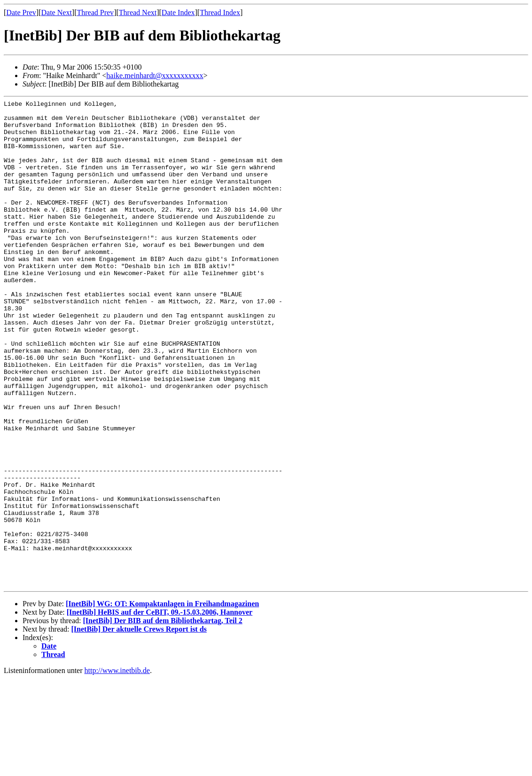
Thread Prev (95, 12)
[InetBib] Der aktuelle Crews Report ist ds (139, 726)
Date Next (57, 12)
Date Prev (21, 12)
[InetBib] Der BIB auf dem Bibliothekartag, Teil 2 (162, 718)
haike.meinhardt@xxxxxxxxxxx (155, 75)
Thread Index (220, 12)
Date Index (178, 12)
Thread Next (138, 12)
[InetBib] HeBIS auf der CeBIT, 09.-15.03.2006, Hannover (160, 709)
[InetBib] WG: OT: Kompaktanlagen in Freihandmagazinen (162, 701)
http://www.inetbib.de (117, 768)
